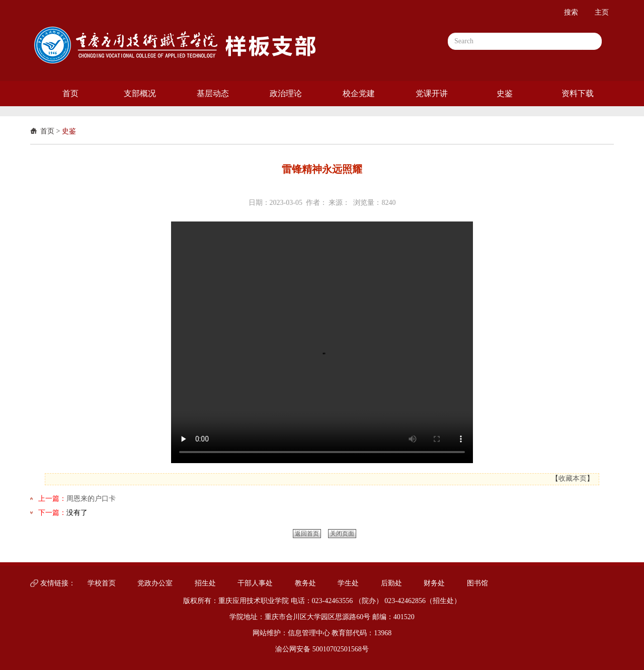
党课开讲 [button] (432, 93)
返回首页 (307, 534)
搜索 (571, 12)
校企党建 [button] (359, 93)
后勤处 (391, 583)
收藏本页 (573, 478)
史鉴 (69, 131)
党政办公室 (155, 583)
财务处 (434, 583)
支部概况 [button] (140, 93)
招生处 (205, 583)
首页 (47, 131)
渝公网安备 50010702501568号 (322, 649)
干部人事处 (255, 583)
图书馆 (477, 583)
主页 (602, 12)
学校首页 (102, 583)
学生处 (348, 583)
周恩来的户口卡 (91, 499)
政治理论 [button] (286, 93)
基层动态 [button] (213, 93)
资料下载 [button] (578, 93)
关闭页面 (342, 534)
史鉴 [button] (505, 93)
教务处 (305, 583)
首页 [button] (70, 93)
